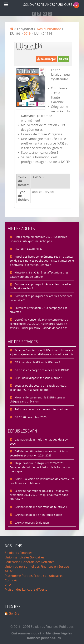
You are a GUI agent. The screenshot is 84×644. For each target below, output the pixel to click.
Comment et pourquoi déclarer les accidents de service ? (41, 298)
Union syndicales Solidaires (25, 557)
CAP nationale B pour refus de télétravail (40, 507)
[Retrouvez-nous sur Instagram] (50, 14)
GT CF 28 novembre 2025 (30, 417)
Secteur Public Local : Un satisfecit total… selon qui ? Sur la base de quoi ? (38, 388)
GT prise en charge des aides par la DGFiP (41, 370)
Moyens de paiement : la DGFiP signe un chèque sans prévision (38, 400)
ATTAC (9, 571)
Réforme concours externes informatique (41, 409)
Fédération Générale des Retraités (30, 562)
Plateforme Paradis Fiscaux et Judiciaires (34, 576)
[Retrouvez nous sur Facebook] (34, 14)
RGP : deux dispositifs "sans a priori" (38, 378)
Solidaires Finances (19, 553)
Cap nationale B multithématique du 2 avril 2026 (40, 442)
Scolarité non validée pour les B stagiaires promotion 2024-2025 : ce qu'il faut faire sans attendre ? (39, 495)
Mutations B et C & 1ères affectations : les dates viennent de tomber (39, 275)
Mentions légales (58, 633)
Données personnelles (43, 638)
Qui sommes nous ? (26, 633)
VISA (8, 585)
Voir (64, 59)
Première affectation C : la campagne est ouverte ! (38, 310)
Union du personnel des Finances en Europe (37, 567)
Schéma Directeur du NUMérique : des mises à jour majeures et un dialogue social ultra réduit (41, 352)
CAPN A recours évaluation (31, 523)
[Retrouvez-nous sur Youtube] (45, 14)
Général (14, 613)
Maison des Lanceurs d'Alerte (26, 590)
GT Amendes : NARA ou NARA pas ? (37, 362)
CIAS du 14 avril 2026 (28, 249)
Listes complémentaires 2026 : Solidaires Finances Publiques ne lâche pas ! (38, 239)
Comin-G (11, 580)
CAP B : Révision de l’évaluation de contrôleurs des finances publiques (42, 481)
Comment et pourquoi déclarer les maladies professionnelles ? (41, 287)
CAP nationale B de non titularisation (38, 515)
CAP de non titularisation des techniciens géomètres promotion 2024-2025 (39, 453)
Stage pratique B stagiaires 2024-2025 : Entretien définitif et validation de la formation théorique (40, 467)
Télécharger (47, 59)
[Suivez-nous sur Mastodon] (39, 14)
